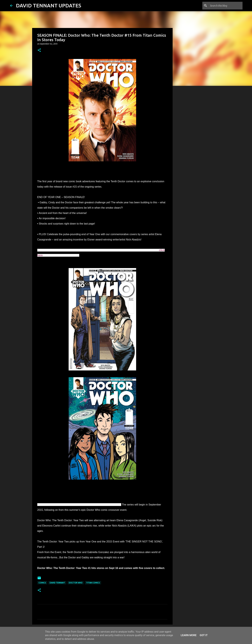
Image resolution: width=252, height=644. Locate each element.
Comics (42, 583)
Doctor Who (76, 583)
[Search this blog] (226, 6)
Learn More (189, 635)
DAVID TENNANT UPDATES (49, 5)
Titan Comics (93, 583)
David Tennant (57, 583)
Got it (204, 635)
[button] (39, 50)
